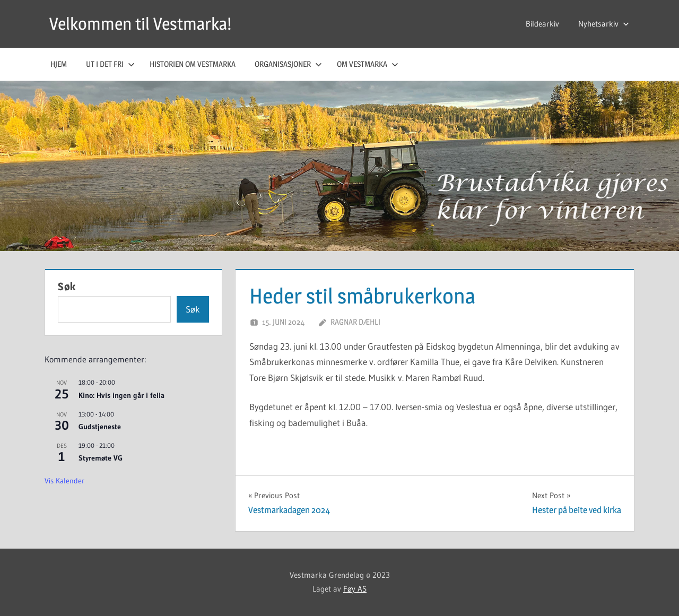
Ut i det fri (110, 64)
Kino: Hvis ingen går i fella (121, 395)
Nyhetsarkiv (604, 24)
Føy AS (355, 589)
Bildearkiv (542, 24)
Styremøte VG (101, 458)
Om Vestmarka (368, 64)
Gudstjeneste (100, 427)
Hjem (59, 64)
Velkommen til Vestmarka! (140, 24)
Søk (67, 287)
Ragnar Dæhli (355, 322)
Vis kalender (64, 481)
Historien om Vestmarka (193, 64)
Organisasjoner (288, 64)
